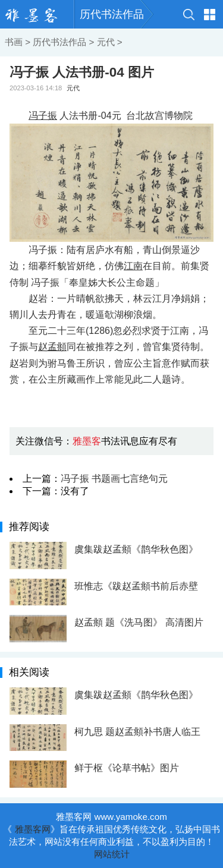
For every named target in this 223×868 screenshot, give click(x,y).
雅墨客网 (33, 829)
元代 (106, 42)
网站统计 (112, 854)
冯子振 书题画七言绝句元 (114, 479)
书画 (14, 42)
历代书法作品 (112, 14)
